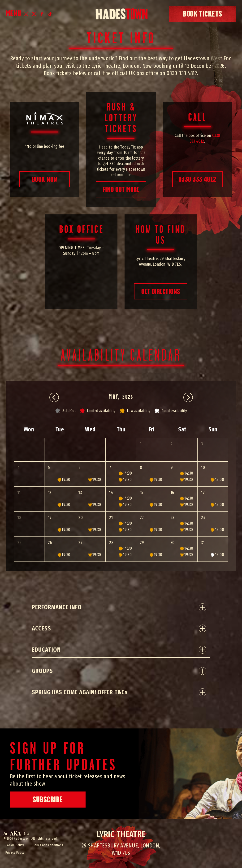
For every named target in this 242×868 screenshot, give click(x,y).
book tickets (203, 14)
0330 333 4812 (197, 179)
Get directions (161, 291)
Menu (13, 14)
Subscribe (48, 800)
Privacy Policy (15, 853)
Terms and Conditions (48, 845)
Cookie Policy (15, 845)
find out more (121, 189)
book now (45, 179)
